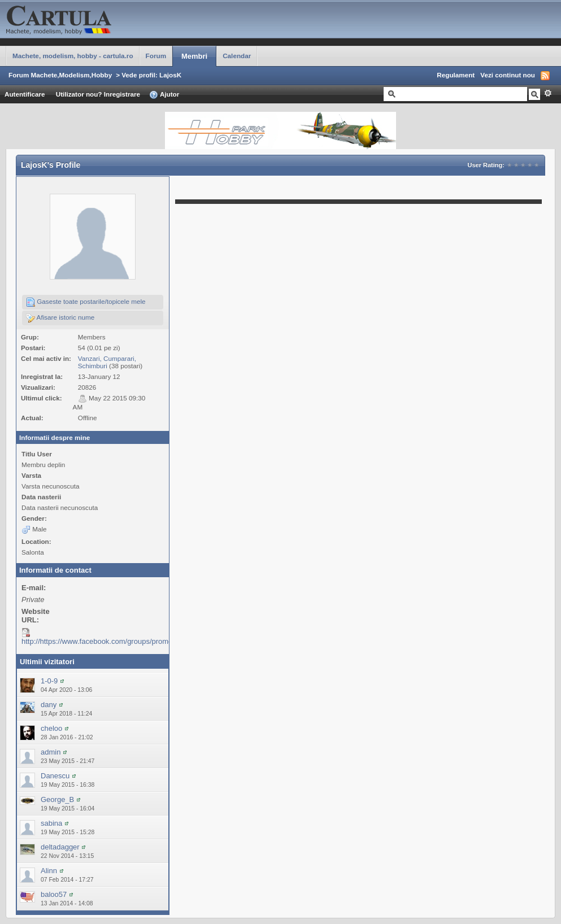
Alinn (49, 871)
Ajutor (164, 95)
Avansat (548, 93)
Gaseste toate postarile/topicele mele (86, 302)
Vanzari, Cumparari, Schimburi (107, 362)
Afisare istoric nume (60, 318)
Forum (156, 56)
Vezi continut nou (508, 75)
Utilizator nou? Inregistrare (98, 94)
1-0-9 (49, 681)
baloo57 (54, 894)
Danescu (55, 776)
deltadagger (60, 847)
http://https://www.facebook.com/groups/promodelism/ (109, 641)
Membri (194, 56)
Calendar (237, 56)
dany (49, 705)
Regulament (456, 75)
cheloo (51, 728)
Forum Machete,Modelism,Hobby (60, 75)
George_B (57, 799)
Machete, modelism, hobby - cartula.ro (73, 56)
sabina (51, 823)
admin (51, 752)
